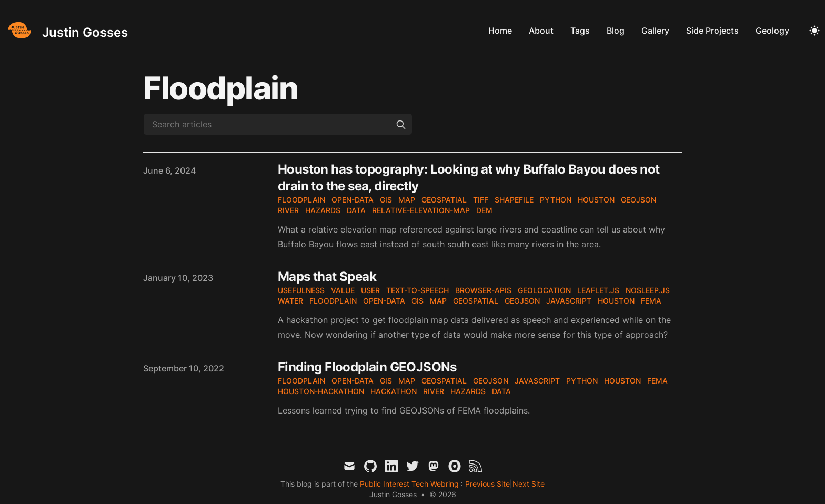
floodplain (301, 200)
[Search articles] (278, 124)
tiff (481, 200)
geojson (638, 200)
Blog (616, 31)
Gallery (655, 31)
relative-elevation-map (421, 210)
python (556, 200)
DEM (484, 210)
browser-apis (483, 290)
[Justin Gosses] (66, 30)
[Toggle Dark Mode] (814, 31)
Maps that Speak (327, 276)
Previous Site (486, 484)
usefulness (301, 290)
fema (651, 301)
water (290, 301)
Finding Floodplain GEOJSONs (367, 367)
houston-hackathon (321, 391)
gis (386, 200)
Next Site (529, 484)
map (407, 200)
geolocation (544, 290)
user (370, 290)
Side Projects (712, 31)
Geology (772, 31)
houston (596, 200)
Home (500, 31)
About (541, 31)
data (356, 210)
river (288, 210)
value (343, 290)
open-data (353, 200)
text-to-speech (417, 290)
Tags (580, 31)
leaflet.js (598, 290)
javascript (569, 301)
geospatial (444, 200)
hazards (323, 210)
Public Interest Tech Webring (410, 484)
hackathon (394, 391)
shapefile (514, 200)
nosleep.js (648, 290)
